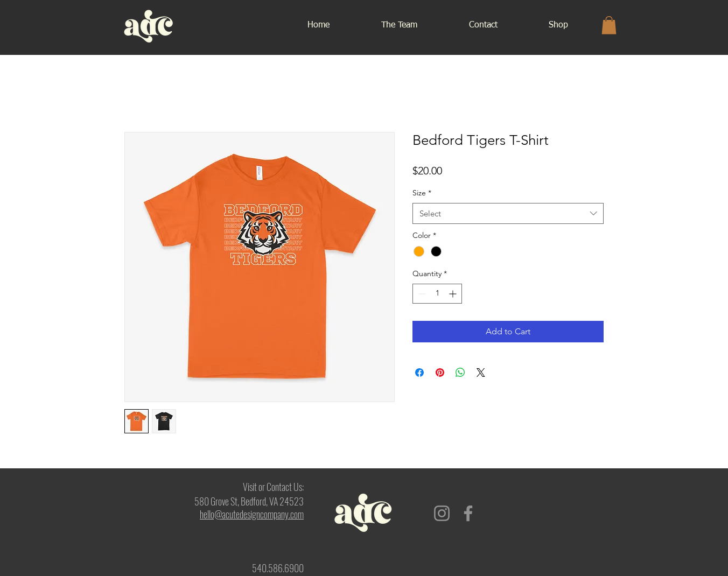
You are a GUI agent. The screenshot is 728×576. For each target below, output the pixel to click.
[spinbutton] (437, 294)
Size (422, 193)
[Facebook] (468, 513)
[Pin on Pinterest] (440, 373)
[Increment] (454, 294)
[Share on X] (481, 373)
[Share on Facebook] (419, 373)
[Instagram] (442, 513)
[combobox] (508, 213)
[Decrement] (421, 294)
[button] (609, 25)
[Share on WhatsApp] (460, 373)
